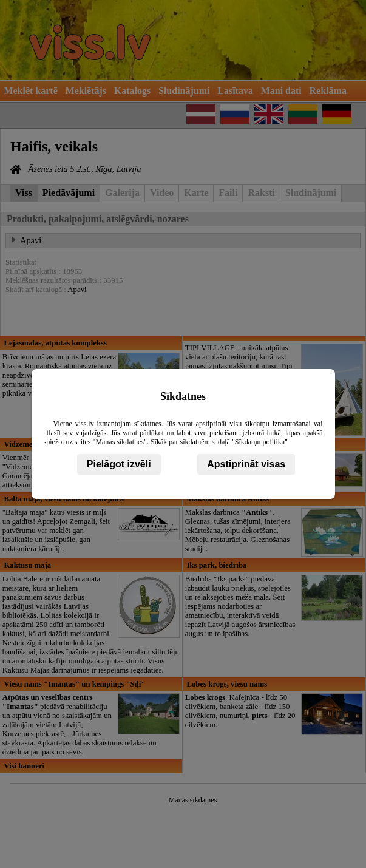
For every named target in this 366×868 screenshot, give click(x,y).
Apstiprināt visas (246, 464)
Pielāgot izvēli (119, 464)
